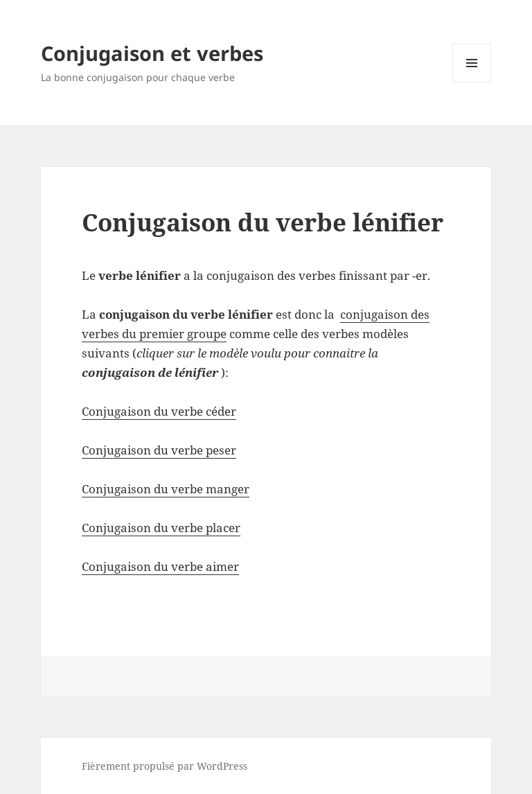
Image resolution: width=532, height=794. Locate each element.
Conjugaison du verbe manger (166, 489)
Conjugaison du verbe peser (159, 450)
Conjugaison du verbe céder (159, 411)
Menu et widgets (472, 82)
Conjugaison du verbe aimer (160, 566)
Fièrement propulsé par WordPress (165, 766)
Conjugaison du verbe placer (161, 528)
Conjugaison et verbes (152, 53)
